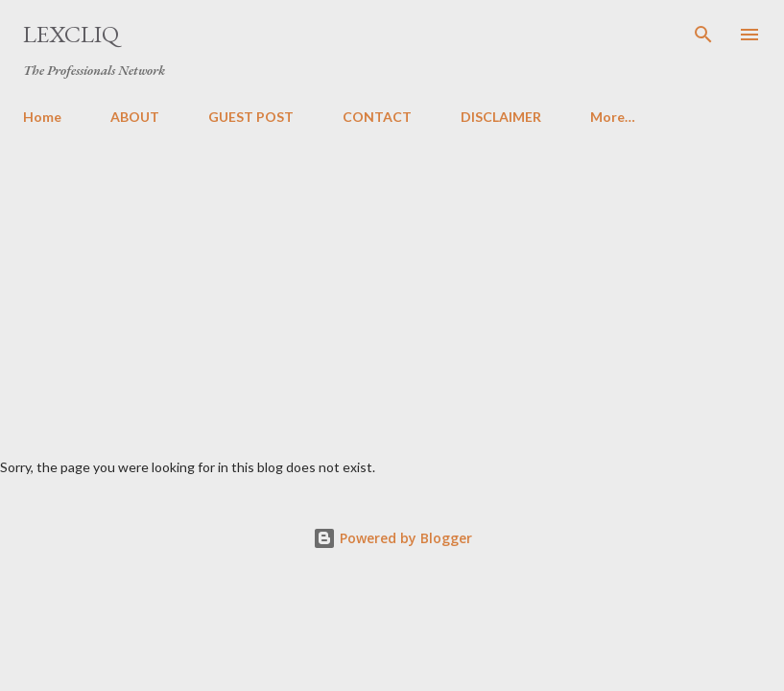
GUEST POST (251, 117)
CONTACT (377, 117)
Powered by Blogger (392, 538)
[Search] (703, 35)
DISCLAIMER (501, 117)
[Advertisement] (392, 284)
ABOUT (135, 117)
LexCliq (71, 34)
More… (613, 117)
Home (42, 117)
